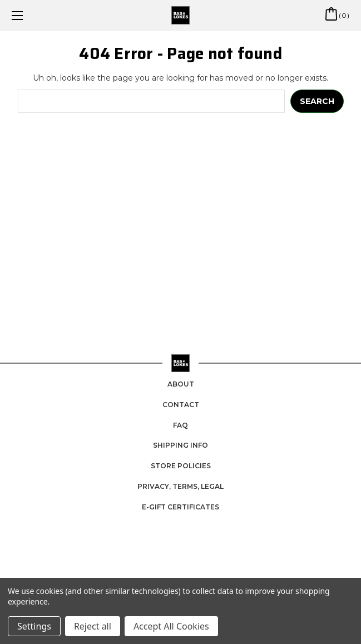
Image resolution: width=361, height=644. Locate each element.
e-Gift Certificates (180, 507)
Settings (34, 626)
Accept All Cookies (171, 626)
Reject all (93, 626)
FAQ (180, 425)
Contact (181, 405)
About (181, 384)
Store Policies (181, 466)
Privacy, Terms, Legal (180, 486)
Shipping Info (180, 445)
